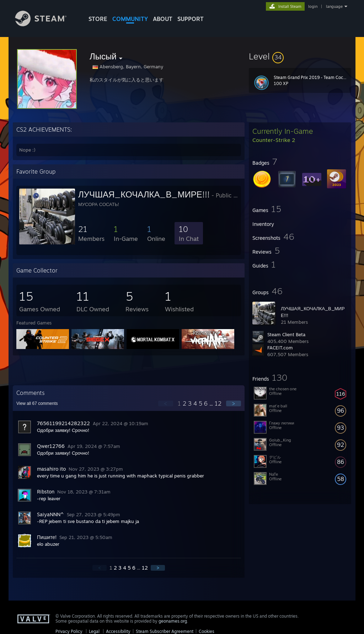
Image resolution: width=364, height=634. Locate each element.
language (334, 6)
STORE (98, 19)
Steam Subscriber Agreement (165, 631)
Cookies (207, 631)
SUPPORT (191, 19)
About (163, 19)
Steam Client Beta (286, 334)
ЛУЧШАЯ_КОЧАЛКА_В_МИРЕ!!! (144, 194)
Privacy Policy (69, 631)
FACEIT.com (280, 348)
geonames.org (173, 621)
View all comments (37, 403)
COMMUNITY (130, 19)
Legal (94, 631)
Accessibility (118, 631)
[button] (300, 56)
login (313, 6)
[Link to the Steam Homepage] (46, 24)
